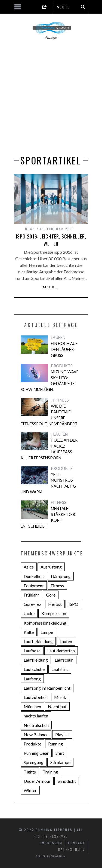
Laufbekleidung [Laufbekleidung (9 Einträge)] (38, 641)
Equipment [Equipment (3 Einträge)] (34, 586)
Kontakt (77, 843)
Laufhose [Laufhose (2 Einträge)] (32, 651)
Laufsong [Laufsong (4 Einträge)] (32, 679)
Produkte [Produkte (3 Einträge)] (33, 744)
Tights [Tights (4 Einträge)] (30, 772)
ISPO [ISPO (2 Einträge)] (73, 604)
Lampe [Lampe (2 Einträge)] (47, 632)
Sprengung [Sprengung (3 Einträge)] (34, 762)
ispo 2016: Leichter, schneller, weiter (51, 240)
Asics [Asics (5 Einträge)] (29, 567)
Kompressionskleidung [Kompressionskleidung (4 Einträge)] (45, 623)
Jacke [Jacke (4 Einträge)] (29, 613)
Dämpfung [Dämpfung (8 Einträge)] (61, 576)
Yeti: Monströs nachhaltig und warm (48, 483)
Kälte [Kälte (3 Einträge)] (29, 632)
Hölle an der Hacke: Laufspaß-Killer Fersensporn (49, 449)
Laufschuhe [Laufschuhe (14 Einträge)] (34, 669)
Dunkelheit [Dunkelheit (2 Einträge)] (34, 576)
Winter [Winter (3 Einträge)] (30, 790)
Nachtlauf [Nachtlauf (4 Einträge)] (57, 706)
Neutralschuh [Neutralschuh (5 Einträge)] (36, 725)
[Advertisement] (51, 94)
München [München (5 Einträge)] (32, 706)
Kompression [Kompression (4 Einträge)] (54, 613)
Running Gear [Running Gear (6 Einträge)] (36, 753)
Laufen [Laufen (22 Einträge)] (66, 641)
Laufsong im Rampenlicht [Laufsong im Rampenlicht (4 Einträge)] (47, 688)
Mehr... (51, 287)
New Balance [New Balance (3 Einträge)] (36, 734)
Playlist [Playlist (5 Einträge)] (62, 734)
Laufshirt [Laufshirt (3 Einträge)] (60, 669)
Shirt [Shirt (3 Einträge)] (60, 753)
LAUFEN (58, 337)
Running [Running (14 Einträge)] (56, 744)
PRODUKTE (62, 366)
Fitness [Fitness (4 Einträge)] (57, 586)
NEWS (30, 229)
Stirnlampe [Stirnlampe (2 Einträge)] (60, 762)
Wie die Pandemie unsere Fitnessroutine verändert (49, 415)
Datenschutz (72, 849)
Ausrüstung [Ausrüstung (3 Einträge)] (51, 567)
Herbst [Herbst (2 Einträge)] (55, 604)
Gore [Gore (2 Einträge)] (51, 595)
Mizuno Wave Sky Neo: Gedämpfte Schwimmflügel (50, 381)
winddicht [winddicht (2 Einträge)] (67, 781)
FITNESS (61, 400)
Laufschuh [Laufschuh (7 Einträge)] (64, 660)
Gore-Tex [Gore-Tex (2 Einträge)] (33, 604)
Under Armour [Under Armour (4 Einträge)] (37, 781)
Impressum (52, 843)
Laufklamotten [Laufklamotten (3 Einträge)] (61, 651)
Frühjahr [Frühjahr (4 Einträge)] (31, 595)
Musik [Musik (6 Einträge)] (60, 697)
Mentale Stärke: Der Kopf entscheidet (48, 517)
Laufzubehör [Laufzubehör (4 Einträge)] (35, 697)
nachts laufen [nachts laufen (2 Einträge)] (36, 716)
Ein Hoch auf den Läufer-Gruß (64, 349)
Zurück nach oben (51, 856)
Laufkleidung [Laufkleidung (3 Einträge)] (36, 660)
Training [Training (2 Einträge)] (50, 772)
